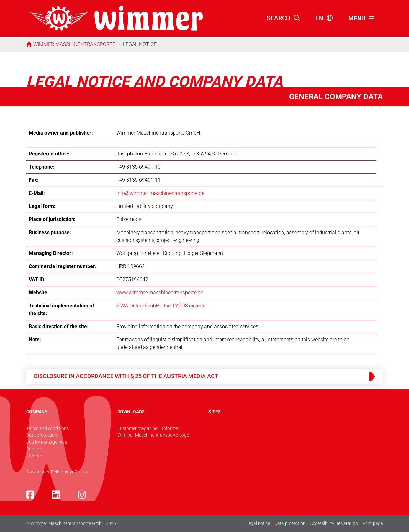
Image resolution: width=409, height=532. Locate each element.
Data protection (290, 524)
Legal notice (258, 524)
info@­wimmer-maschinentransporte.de (160, 193)
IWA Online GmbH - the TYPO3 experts (162, 306)
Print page (373, 524)
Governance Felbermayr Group (57, 472)
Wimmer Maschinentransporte (74, 44)
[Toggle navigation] (362, 19)
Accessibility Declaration (334, 524)
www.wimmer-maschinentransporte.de (160, 293)
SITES (215, 412)
